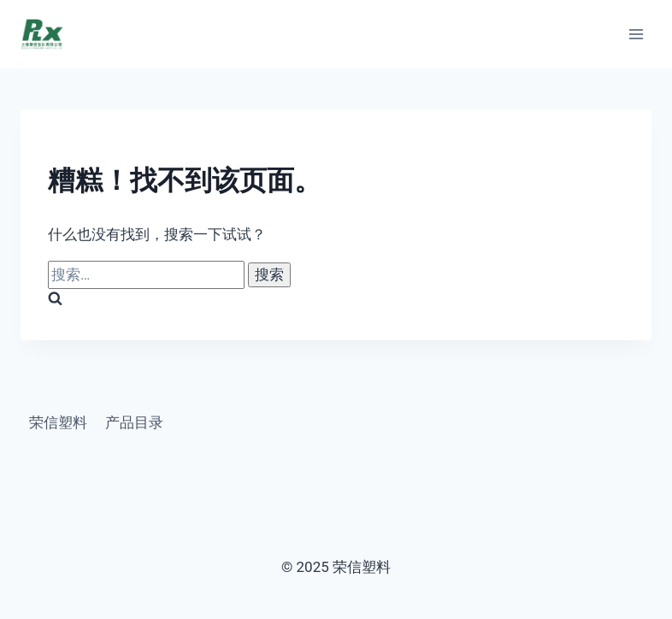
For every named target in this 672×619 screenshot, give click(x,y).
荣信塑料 (58, 422)
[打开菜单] (636, 34)
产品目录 (134, 422)
